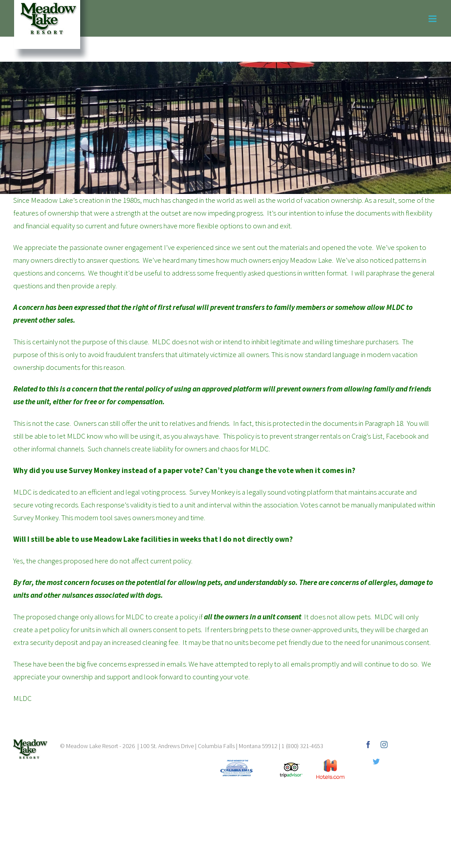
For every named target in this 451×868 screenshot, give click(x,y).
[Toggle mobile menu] (433, 19)
